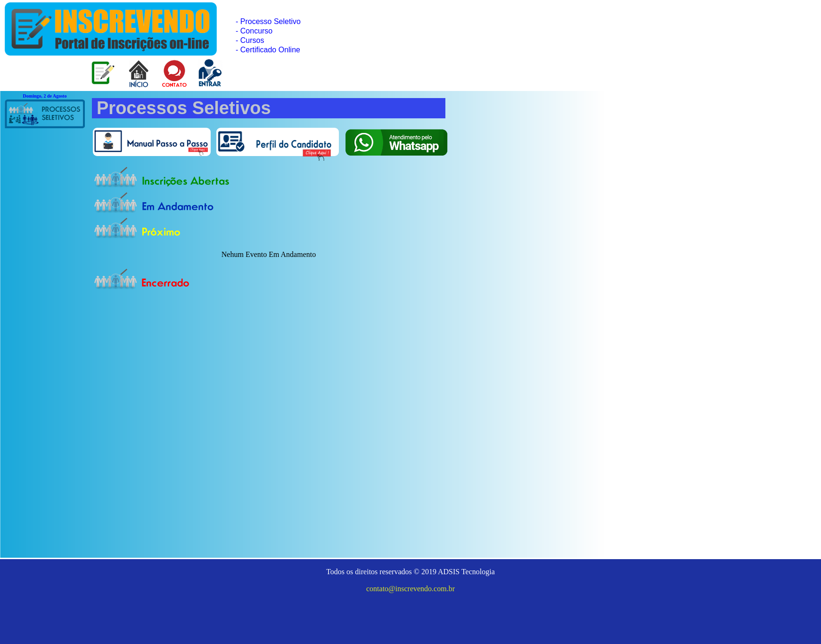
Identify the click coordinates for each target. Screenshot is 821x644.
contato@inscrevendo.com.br (410, 589)
